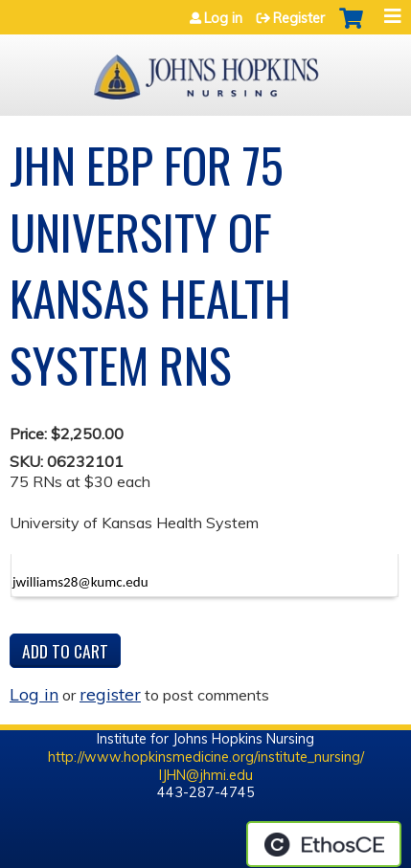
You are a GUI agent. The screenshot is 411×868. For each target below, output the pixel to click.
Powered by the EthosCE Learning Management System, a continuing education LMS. (324, 844)
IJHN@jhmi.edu (206, 775)
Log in (223, 18)
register (110, 694)
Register (299, 18)
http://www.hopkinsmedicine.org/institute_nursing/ (206, 757)
